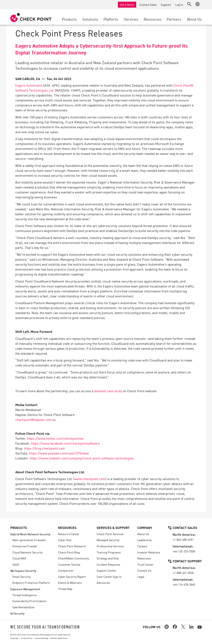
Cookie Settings (41, 638)
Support (166, 5)
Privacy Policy (27, 638)
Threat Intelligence (24, 595)
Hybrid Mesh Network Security (30, 534)
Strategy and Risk (108, 558)
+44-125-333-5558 (184, 551)
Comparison (66, 570)
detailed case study (108, 391)
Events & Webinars (70, 583)
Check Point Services (110, 534)
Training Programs (109, 552)
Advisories (103, 583)
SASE (16, 564)
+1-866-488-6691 (183, 539)
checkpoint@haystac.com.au (36, 419)
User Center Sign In (109, 577)
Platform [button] (111, 19)
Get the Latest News (59, 638)
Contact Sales (148, 5)
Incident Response (108, 564)
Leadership (144, 540)
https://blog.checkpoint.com (44, 448)
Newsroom (144, 558)
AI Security (17, 613)
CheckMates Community (73, 558)
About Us (143, 534)
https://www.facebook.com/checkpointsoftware (65, 443)
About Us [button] (194, 19)
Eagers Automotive (29, 85)
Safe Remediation (23, 607)
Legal (141, 577)
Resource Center (69, 534)
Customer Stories (69, 564)
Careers (142, 546)
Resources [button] (152, 19)
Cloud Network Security (27, 552)
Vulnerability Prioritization (29, 601)
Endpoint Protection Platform (31, 583)
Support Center (106, 570)
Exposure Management (25, 589)
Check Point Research (72, 546)
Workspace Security (23, 570)
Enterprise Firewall (25, 546)
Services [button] (131, 19)
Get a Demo (127, 5)
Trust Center (145, 564)
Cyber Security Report (72, 577)
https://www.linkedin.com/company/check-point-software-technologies (82, 458)
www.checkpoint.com (90, 479)
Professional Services (110, 546)
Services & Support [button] (113, 527)
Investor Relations (149, 552)
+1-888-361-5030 (183, 573)
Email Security (22, 577)
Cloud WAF (19, 558)
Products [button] (69, 19)
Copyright (14, 638)
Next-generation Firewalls (29, 540)
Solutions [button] (90, 19)
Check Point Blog (69, 552)
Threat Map (65, 589)
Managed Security (108, 540)
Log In (179, 5)
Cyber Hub (65, 540)
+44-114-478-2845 (184, 584)
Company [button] (145, 527)
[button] (189, 4)
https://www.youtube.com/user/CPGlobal (59, 453)
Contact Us (144, 570)
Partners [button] (174, 19)
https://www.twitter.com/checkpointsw (55, 438)
